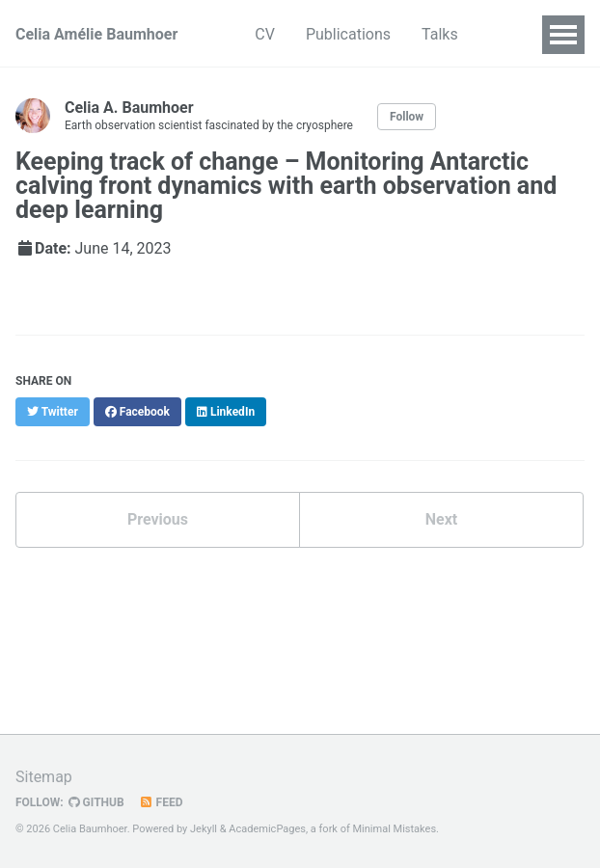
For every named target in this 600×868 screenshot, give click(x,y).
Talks (440, 34)
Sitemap (44, 777)
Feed (161, 802)
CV (265, 34)
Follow (407, 117)
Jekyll (204, 829)
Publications (348, 34)
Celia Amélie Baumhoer (96, 34)
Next (441, 519)
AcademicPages (267, 829)
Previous (158, 519)
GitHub (96, 802)
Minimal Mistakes (395, 829)
